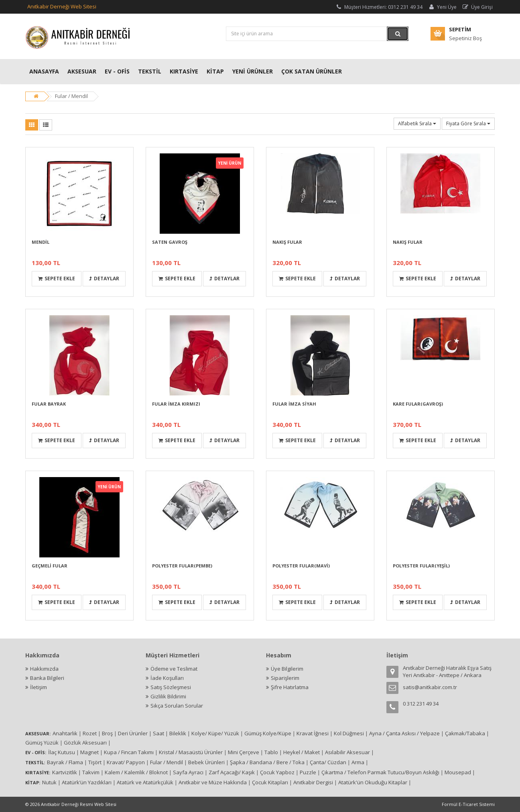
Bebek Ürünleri (206, 762)
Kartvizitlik (65, 772)
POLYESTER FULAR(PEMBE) (182, 566)
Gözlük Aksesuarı (85, 743)
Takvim (91, 772)
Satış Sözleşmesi (171, 687)
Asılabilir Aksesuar (347, 752)
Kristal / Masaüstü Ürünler (191, 752)
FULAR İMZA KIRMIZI (176, 404)
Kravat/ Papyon (126, 762)
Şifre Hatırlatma (290, 687)
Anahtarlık (65, 733)
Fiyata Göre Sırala (468, 123)
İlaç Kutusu (62, 752)
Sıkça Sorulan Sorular (177, 706)
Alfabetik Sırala (417, 123)
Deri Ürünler (133, 733)
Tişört (95, 762)
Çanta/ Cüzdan (328, 762)
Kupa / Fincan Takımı (129, 752)
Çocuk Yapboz (277, 772)
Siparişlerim (285, 678)
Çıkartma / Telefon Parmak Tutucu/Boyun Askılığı (380, 772)
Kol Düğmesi (349, 733)
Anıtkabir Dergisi (313, 782)
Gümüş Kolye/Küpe (268, 733)
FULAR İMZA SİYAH (294, 404)
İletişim (39, 687)
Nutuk (49, 782)
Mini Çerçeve (244, 752)
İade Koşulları (167, 678)
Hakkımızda (44, 669)
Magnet (89, 752)
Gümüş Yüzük (42, 743)
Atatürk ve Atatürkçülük (145, 782)
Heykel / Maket (302, 752)
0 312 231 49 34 (421, 704)
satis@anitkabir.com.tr (430, 687)
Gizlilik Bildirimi (168, 696)
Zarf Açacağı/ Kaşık (232, 772)
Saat (158, 733)
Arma (358, 762)
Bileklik (178, 733)
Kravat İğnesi (313, 733)
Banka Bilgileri (47, 678)
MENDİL (41, 242)
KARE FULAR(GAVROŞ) (418, 404)
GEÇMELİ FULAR (50, 566)
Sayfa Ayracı (188, 772)
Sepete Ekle (57, 278)
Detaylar (104, 278)
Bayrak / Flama (65, 762)
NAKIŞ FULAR (287, 242)
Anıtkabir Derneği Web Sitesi (62, 6)
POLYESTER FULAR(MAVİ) (301, 566)
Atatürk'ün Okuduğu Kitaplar (373, 782)
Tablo (271, 752)
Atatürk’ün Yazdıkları (87, 782)
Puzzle (308, 772)
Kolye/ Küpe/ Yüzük (215, 733)
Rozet (90, 733)
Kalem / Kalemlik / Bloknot (136, 772)
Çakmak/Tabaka (465, 733)
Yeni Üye (442, 7)
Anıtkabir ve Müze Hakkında (213, 782)
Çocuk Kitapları (270, 782)
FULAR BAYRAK (49, 404)
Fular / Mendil (71, 96)
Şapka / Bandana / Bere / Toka (267, 762)
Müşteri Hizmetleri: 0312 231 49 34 (379, 7)
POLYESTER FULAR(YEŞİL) (421, 566)
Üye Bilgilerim (287, 669)
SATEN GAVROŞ (170, 242)
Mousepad (458, 772)
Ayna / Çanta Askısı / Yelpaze (404, 733)
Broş (107, 733)
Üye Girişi (477, 7)
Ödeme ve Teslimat (174, 669)
